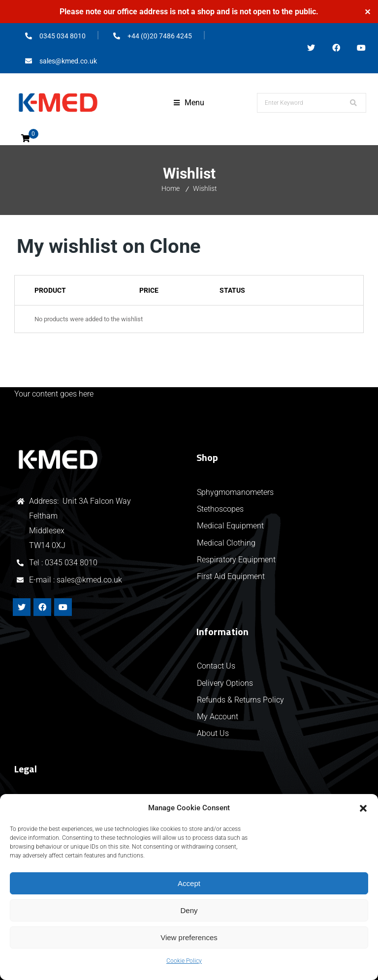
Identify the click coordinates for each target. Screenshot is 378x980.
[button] (363, 808)
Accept (189, 883)
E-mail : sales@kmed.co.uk (76, 580)
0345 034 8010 (71, 563)
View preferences (189, 937)
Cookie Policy (184, 961)
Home (171, 188)
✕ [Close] (367, 12)
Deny (189, 910)
